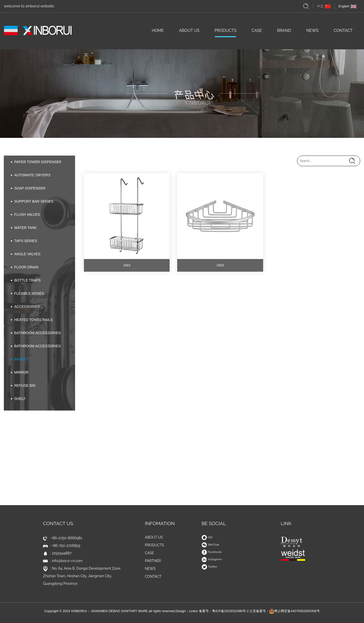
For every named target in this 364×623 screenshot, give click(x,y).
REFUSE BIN (23, 385)
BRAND (284, 32)
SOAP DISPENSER (28, 188)
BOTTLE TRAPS (26, 280)
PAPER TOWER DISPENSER (36, 162)
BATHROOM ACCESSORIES (36, 333)
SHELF (18, 399)
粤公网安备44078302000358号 (294, 611)
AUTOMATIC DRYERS (31, 175)
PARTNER (153, 561)
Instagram (212, 559)
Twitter (209, 567)
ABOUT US (189, 32)
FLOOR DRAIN (25, 267)
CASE (257, 32)
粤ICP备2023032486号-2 (230, 611)
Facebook (211, 552)
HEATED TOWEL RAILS (32, 320)
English (347, 6)
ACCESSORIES (25, 307)
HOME (158, 32)
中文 (324, 6)
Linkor (194, 611)
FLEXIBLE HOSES (27, 293)
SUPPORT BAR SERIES (32, 201)
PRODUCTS (225, 32)
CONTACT (343, 32)
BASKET (19, 359)
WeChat (210, 545)
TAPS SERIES (24, 241)
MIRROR (20, 372)
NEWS (312, 32)
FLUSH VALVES (25, 214)
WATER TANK (24, 228)
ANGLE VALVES (26, 254)
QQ (207, 537)
